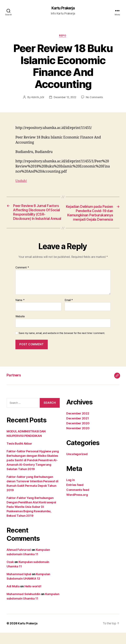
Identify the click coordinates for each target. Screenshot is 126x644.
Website (20, 328)
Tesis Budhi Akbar (19, 455)
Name (20, 312)
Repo (63, 36)
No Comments (95, 98)
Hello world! (33, 598)
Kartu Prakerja (63, 8)
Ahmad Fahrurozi (19, 561)
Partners (15, 386)
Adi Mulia (13, 598)
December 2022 (78, 425)
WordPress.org (77, 506)
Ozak (10, 573)
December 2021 (78, 430)
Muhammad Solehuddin (23, 605)
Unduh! (22, 182)
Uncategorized (77, 465)
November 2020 (78, 440)
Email (69, 312)
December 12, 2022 (65, 98)
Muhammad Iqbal (19, 585)
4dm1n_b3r (37, 98)
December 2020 (78, 435)
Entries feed (75, 496)
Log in (70, 491)
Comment (22, 279)
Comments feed (78, 501)
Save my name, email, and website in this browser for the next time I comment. (62, 344)
